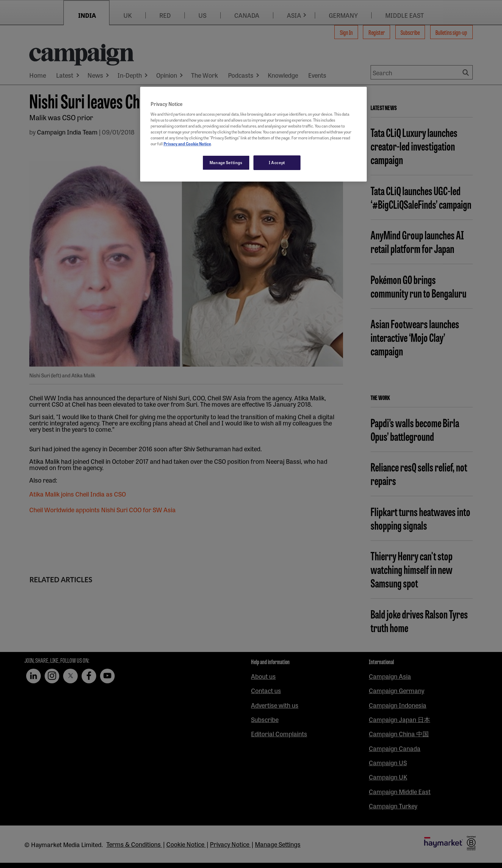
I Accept (277, 162)
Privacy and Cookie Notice (187, 144)
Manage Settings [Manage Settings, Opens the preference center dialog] (226, 162)
